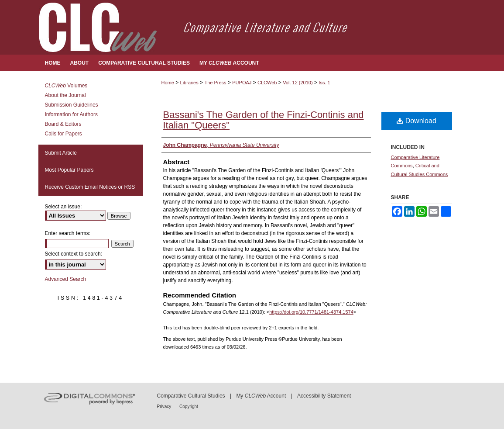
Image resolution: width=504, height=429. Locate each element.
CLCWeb (267, 83)
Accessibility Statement (324, 396)
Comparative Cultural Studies (191, 396)
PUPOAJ (242, 83)
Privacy (165, 407)
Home (168, 83)
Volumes (66, 86)
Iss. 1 (324, 83)
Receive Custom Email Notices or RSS (90, 187)
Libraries (189, 83)
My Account (261, 396)
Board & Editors (63, 124)
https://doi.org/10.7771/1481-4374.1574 (311, 312)
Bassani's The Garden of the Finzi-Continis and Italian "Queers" (264, 120)
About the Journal (65, 95)
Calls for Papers (63, 134)
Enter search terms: (68, 233)
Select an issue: (63, 207)
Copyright (189, 407)
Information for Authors (71, 114)
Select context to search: (74, 254)
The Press (215, 83)
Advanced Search (66, 279)
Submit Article (61, 153)
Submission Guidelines (72, 105)
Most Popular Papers (69, 170)
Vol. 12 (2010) (298, 83)
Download (417, 121)
